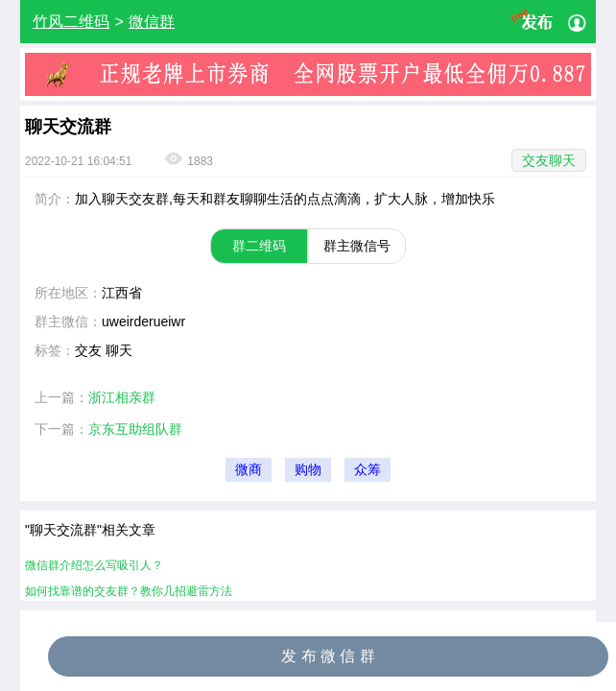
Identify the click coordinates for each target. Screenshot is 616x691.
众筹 (367, 470)
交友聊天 (549, 160)
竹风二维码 (71, 22)
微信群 (152, 22)
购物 (308, 470)
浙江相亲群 (122, 397)
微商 (249, 470)
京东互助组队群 (135, 429)
